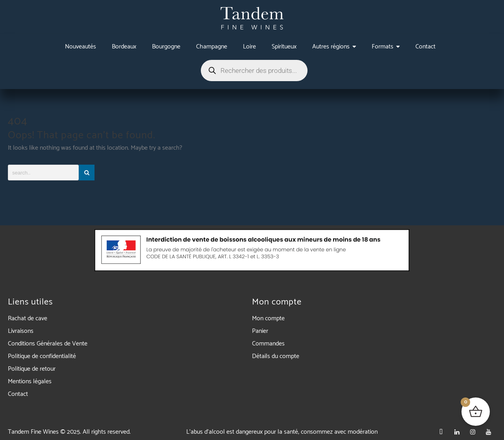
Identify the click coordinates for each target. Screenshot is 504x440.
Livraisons (21, 331)
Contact (18, 394)
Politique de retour (32, 369)
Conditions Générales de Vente (48, 344)
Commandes (268, 344)
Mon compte (268, 318)
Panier (260, 331)
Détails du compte (276, 356)
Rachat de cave (28, 318)
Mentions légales (30, 382)
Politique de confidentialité (42, 356)
